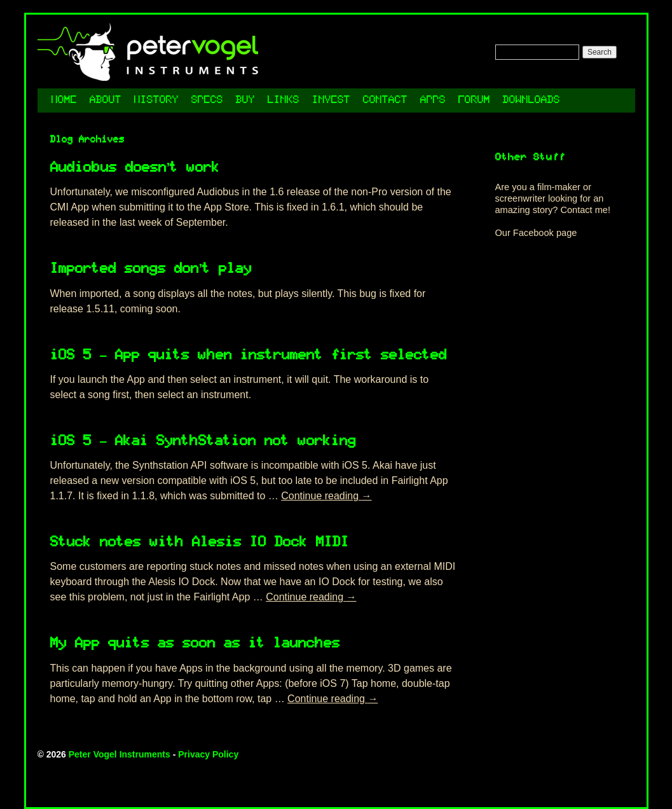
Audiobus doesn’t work (135, 168)
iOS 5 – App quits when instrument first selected (249, 356)
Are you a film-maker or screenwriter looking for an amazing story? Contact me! (553, 198)
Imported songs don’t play (151, 269)
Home (64, 100)
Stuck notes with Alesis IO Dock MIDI (200, 543)
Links (284, 100)
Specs (207, 100)
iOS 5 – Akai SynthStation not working (203, 442)
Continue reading (326, 496)
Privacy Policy (208, 754)
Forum (474, 100)
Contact (385, 100)
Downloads (531, 100)
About (106, 100)
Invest (331, 100)
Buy (245, 100)
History (156, 100)
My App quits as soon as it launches (195, 644)
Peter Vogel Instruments (120, 754)
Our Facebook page (536, 233)
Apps (433, 100)
